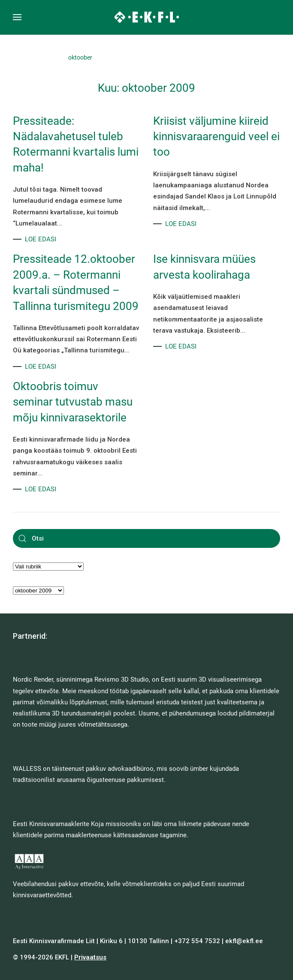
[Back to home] (146, 17)
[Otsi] (146, 538)
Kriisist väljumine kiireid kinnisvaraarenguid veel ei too (216, 137)
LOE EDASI (41, 239)
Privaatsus (90, 957)
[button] (17, 17)
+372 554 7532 (197, 941)
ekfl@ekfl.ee (244, 941)
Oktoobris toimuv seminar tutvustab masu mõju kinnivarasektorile (73, 402)
